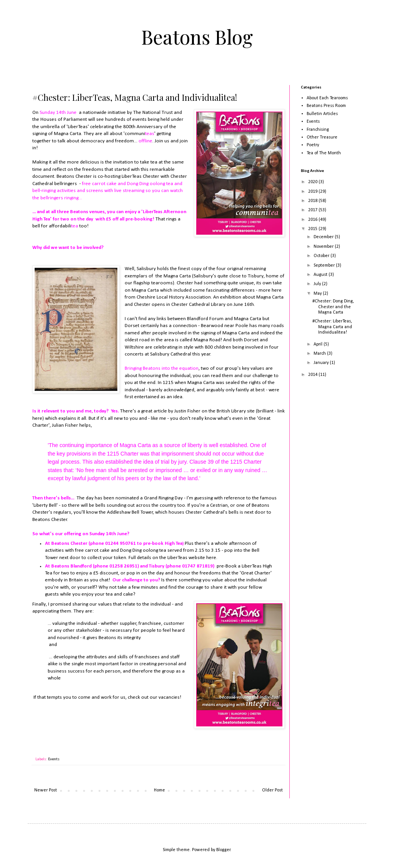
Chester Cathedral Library (198, 305)
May (318, 294)
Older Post (272, 790)
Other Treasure (322, 137)
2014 (313, 375)
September (325, 265)
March (320, 354)
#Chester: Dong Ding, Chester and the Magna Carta (333, 307)
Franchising (318, 130)
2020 (313, 182)
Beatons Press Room (326, 106)
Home (159, 790)
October (322, 256)
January (322, 363)
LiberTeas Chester (140, 176)
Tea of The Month (324, 153)
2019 (313, 192)
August (321, 275)
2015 (313, 229)
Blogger (223, 850)
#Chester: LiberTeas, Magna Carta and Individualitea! (332, 327)
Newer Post (46, 790)
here (277, 290)
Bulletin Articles (322, 114)
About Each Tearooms (327, 98)
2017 (313, 210)
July (318, 284)
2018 (313, 201)
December (324, 237)
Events (54, 759)
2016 (313, 220)
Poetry (313, 145)
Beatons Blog (197, 37)
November (324, 247)
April (319, 344)
